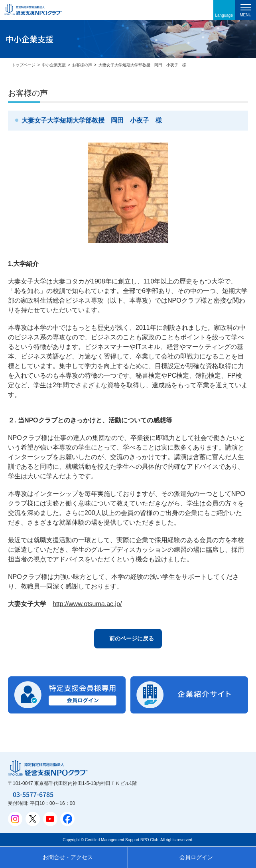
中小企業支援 (54, 65)
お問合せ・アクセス (68, 857)
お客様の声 (82, 65)
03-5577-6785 (33, 794)
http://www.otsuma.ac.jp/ (87, 604)
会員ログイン (196, 857)
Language (224, 15)
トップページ (24, 65)
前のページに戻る (132, 638)
